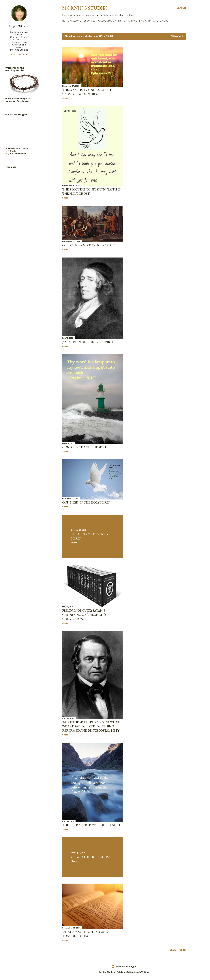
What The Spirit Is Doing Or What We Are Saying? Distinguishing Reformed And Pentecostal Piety (91, 726)
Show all (177, 36)
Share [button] (65, 98)
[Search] (181, 8)
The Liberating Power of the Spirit (92, 825)
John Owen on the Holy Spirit (88, 342)
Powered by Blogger (124, 966)
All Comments (17, 154)
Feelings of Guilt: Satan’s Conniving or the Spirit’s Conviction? (84, 615)
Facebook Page (105, 21)
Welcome (76, 21)
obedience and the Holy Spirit (89, 245)
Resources (89, 21)
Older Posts (178, 950)
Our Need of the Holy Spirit (86, 502)
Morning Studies (85, 8)
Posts (12, 151)
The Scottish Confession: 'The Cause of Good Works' (88, 92)
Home (65, 21)
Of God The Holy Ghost (91, 857)
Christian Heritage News (130, 21)
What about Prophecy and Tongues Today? (85, 934)
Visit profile (19, 55)
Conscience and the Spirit (85, 447)
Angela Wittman (19, 26)
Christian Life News (157, 21)
